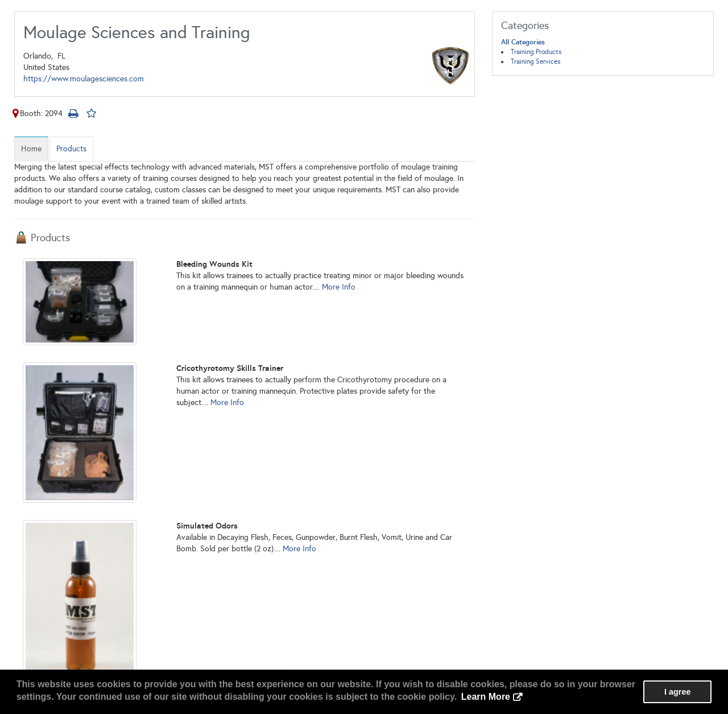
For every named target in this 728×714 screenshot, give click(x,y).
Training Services (535, 61)
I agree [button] (677, 692)
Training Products (536, 52)
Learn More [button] (486, 697)
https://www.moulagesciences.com (84, 79)
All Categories (523, 42)
